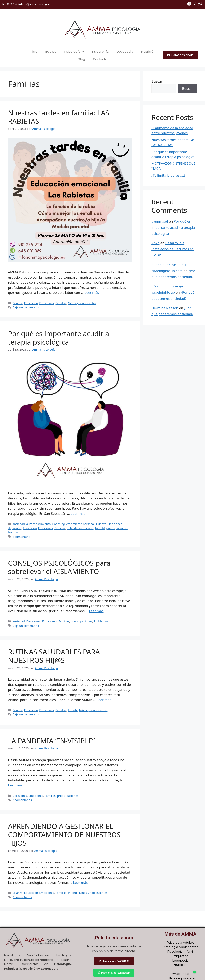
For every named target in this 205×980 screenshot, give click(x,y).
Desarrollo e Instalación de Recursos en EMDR (173, 249)
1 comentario (21, 537)
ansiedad (19, 524)
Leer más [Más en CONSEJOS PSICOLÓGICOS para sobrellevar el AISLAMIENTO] (96, 611)
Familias (61, 303)
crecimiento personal (80, 524)
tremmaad (160, 221)
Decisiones (115, 524)
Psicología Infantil (180, 951)
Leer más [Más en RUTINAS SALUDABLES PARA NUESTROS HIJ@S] (104, 700)
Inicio (34, 51)
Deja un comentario (26, 307)
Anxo (155, 243)
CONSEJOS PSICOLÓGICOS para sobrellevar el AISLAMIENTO (59, 567)
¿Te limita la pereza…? (168, 175)
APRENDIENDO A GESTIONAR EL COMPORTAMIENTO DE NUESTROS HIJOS (64, 835)
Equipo (51, 51)
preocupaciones (117, 528)
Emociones (47, 303)
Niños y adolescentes (82, 303)
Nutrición (148, 51)
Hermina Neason (165, 308)
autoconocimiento (38, 524)
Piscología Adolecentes (180, 947)
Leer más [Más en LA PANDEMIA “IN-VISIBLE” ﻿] (15, 785)
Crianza (18, 303)
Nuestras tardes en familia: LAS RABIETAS (59, 117)
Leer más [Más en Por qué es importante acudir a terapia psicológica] (78, 513)
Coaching (58, 524)
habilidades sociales (80, 528)
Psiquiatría (100, 51)
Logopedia (125, 51)
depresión (15, 528)
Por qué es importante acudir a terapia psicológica (59, 338)
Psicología (74, 52)
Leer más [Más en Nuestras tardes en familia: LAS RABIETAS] (92, 292)
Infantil (100, 528)
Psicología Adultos (180, 943)
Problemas (101, 621)
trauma (13, 532)
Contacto (100, 59)
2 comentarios (22, 800)
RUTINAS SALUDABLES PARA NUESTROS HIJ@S (54, 656)
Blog (81, 59)
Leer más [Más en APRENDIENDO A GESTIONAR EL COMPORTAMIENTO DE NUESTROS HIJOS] (80, 882)
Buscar (157, 81)
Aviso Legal (180, 974)
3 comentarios (22, 897)
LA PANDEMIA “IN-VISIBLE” (52, 741)
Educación (31, 303)
